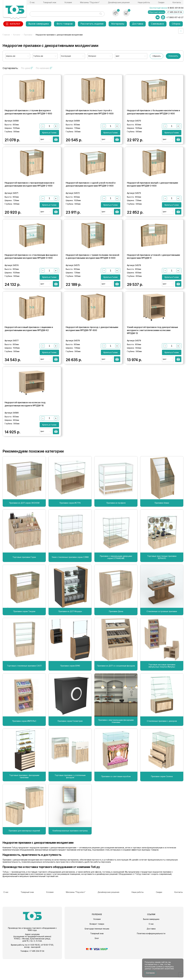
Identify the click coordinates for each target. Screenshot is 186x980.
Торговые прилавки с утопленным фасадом (70, 799)
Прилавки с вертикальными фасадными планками (116, 743)
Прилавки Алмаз (162, 525)
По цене (27, 68)
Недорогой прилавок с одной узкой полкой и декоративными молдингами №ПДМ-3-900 (91, 193)
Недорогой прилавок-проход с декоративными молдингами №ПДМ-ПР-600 (92, 347)
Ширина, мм (11, 56)
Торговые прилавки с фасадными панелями (24, 799)
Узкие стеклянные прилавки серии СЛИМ (70, 580)
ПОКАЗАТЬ (173, 56)
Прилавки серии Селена (162, 799)
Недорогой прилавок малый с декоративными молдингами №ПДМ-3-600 (152, 193)
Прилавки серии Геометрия (70, 743)
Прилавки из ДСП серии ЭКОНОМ (24, 525)
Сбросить (157, 56)
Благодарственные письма (97, 950)
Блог (97, 959)
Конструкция (66, 56)
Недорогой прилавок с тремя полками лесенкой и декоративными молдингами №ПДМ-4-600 (92, 270)
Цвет (118, 56)
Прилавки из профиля (116, 525)
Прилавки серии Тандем (24, 634)
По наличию (44, 68)
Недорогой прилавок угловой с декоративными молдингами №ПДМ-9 (153, 270)
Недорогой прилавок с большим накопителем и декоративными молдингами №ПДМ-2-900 (153, 116)
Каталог (17, 35)
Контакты (177, 2)
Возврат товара (97, 945)
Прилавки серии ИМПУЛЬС (24, 743)
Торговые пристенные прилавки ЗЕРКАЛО (162, 580)
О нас (32, 2)
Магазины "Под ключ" (90, 2)
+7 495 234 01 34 (175, 12)
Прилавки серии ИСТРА (70, 525)
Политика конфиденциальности (151, 954)
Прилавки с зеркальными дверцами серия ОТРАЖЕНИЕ (116, 580)
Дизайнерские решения (119, 2)
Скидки (161, 2)
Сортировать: (10, 68)
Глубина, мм (38, 56)
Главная (6, 35)
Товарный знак (50, 2)
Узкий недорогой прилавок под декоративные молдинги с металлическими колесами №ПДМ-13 (152, 348)
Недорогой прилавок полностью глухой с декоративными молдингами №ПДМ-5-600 (90, 116)
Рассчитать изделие (92, 24)
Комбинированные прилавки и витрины (70, 853)
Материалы (118, 24)
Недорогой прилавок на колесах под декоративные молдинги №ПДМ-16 (25, 426)
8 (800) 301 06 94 (176, 8)
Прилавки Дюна (116, 634)
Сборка (176, 24)
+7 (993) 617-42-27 (175, 17)
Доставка (138, 24)
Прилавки (28, 35)
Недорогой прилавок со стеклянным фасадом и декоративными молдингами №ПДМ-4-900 (31, 270)
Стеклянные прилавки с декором (162, 743)
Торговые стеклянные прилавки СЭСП (24, 688)
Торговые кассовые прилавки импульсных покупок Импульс (162, 688)
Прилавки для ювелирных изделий (24, 853)
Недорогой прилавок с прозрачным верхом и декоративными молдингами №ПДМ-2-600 (29, 193)
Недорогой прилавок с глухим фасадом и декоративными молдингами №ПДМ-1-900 (28, 116)
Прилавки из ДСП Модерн (70, 634)
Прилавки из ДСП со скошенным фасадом (116, 688)
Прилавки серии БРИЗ (70, 688)
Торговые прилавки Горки (24, 580)
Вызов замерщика (39, 24)
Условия (68, 2)
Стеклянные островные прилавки (162, 634)
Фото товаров (65, 24)
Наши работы (144, 2)
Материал (92, 56)
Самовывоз (157, 24)
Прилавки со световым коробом (116, 799)
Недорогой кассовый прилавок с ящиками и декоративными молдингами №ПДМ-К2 (29, 347)
